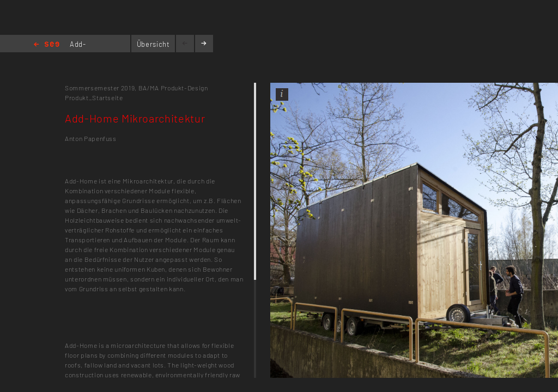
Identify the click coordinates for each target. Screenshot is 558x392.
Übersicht (153, 44)
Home (47, 45)
